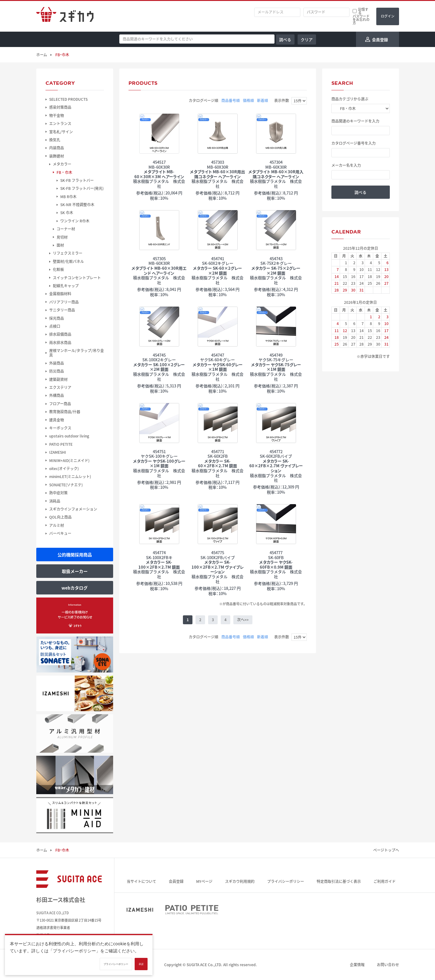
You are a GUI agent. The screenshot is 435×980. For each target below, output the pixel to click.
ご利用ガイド (385, 881)
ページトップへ (386, 850)
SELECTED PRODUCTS (68, 99)
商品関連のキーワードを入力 (355, 121)
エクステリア (60, 387)
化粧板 (58, 269)
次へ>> (243, 620)
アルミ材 (57, 525)
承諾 (141, 964)
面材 (60, 245)
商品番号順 (231, 100)
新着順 (263, 100)
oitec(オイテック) (64, 468)
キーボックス (60, 428)
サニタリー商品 (62, 310)
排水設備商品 (60, 334)
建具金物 (57, 420)
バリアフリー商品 (64, 302)
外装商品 (57, 363)
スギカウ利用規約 (240, 881)
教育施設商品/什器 (65, 412)
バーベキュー (60, 533)
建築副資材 (58, 379)
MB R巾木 (68, 197)
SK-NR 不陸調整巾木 (77, 205)
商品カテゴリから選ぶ (350, 99)
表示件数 (282, 100)
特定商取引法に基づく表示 (339, 881)
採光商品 (57, 318)
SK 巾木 (67, 213)
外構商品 (57, 395)
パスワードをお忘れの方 (361, 20)
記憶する (363, 11)
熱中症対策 (58, 493)
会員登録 (176, 881)
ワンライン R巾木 (75, 221)
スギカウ (65, 16)
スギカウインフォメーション (73, 509)
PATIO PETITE (61, 444)
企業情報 (357, 965)
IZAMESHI (58, 452)
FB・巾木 (64, 172)
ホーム (42, 55)
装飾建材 (57, 156)
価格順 (248, 100)
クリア (307, 39)
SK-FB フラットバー (77, 180)
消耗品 (55, 501)
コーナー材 (66, 229)
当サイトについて (141, 881)
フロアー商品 (60, 404)
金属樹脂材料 (60, 294)
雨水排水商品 (60, 343)
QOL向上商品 (60, 517)
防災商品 (57, 371)
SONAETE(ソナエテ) (66, 485)
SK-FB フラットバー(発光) (82, 188)
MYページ (204, 881)
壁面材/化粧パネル (68, 261)
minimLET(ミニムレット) (70, 476)
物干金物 (57, 116)
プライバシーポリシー (286, 881)
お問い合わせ (388, 965)
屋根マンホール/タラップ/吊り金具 (77, 353)
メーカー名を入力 (346, 165)
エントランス (60, 123)
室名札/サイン (61, 132)
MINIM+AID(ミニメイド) (69, 461)
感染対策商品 (60, 107)
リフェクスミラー (68, 253)
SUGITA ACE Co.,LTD (204, 965)
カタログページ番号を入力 (354, 143)
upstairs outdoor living (69, 436)
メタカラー (62, 164)
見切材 (62, 237)
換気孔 (55, 140)
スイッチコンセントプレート (77, 278)
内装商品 (57, 148)
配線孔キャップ (66, 286)
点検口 (55, 326)
